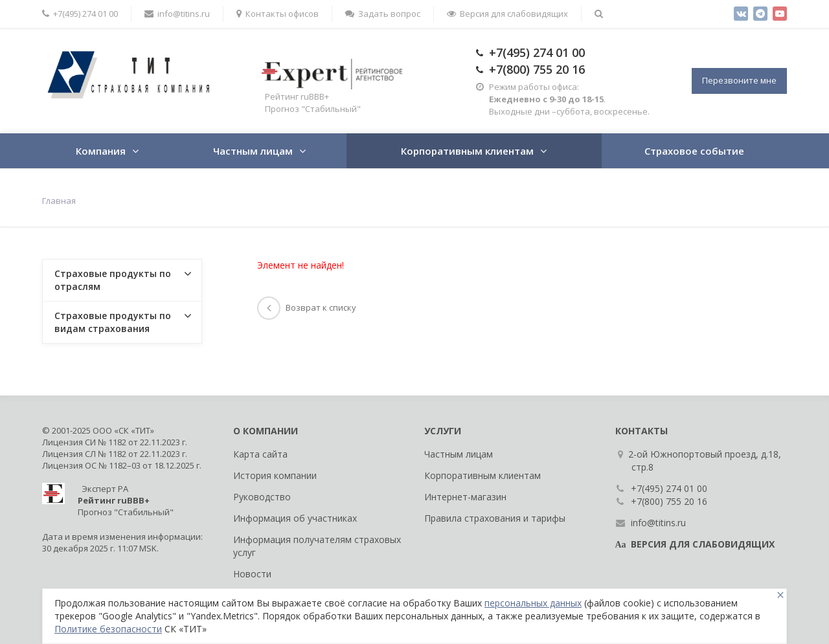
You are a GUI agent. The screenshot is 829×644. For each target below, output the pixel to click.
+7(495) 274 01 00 (80, 14)
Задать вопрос (383, 14)
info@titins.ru (177, 14)
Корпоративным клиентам (467, 151)
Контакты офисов (278, 14)
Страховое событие (694, 151)
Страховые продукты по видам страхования (113, 322)
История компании (275, 475)
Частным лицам (253, 151)
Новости (252, 574)
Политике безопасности (108, 629)
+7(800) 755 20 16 (537, 69)
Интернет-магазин (465, 497)
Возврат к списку (307, 307)
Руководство (262, 497)
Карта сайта (260, 454)
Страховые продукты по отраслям (113, 280)
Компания (101, 151)
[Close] (780, 595)
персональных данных (533, 603)
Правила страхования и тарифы (495, 518)
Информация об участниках (295, 518)
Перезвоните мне (739, 80)
